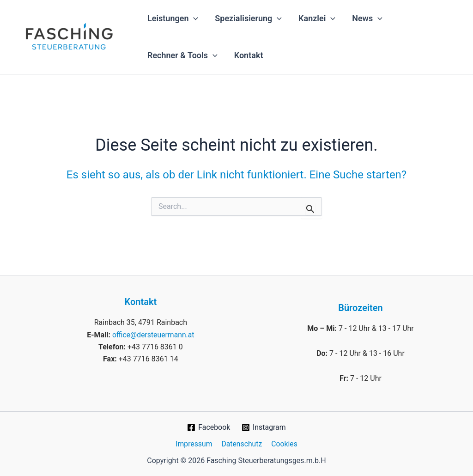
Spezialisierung (248, 18)
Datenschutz (242, 443)
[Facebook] (208, 427)
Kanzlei (317, 18)
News (367, 18)
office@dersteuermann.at (153, 334)
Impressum (195, 443)
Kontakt (249, 55)
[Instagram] (264, 427)
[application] (193, 18)
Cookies (283, 443)
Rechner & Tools (182, 55)
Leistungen (173, 18)
